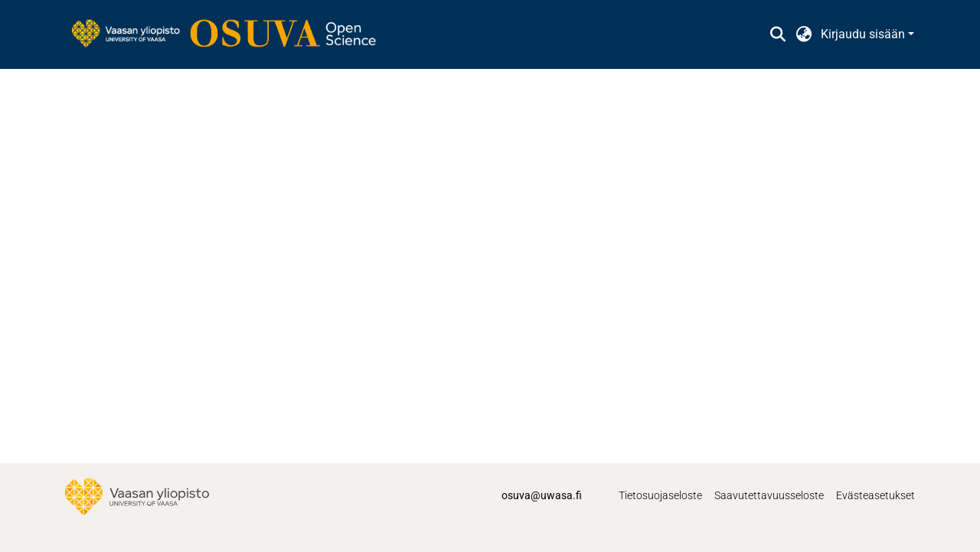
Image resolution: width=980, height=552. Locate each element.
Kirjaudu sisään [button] (864, 34)
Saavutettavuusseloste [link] (769, 495)
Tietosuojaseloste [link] (660, 495)
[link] (231, 34)
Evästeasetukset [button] (875, 495)
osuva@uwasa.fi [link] (542, 495)
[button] (777, 34)
